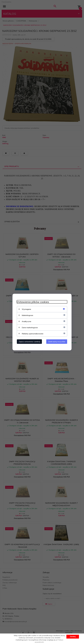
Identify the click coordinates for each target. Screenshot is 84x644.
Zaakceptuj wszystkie (57, 341)
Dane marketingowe (30, 327)
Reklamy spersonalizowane (33, 334)
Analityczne (26, 321)
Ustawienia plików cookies (33, 302)
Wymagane (26, 309)
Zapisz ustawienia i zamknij (29, 341)
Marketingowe (27, 315)
